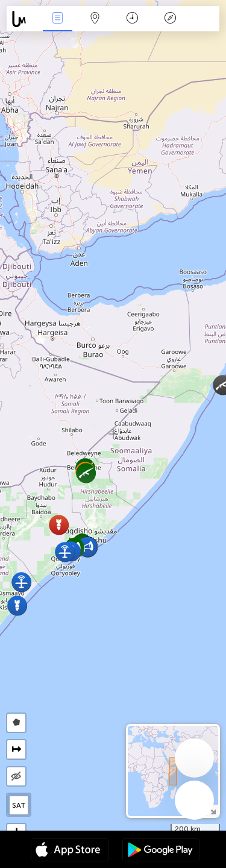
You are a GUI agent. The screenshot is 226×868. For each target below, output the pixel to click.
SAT (19, 805)
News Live (57, 19)
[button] (59, 525)
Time (132, 19)
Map (95, 19)
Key (170, 19)
